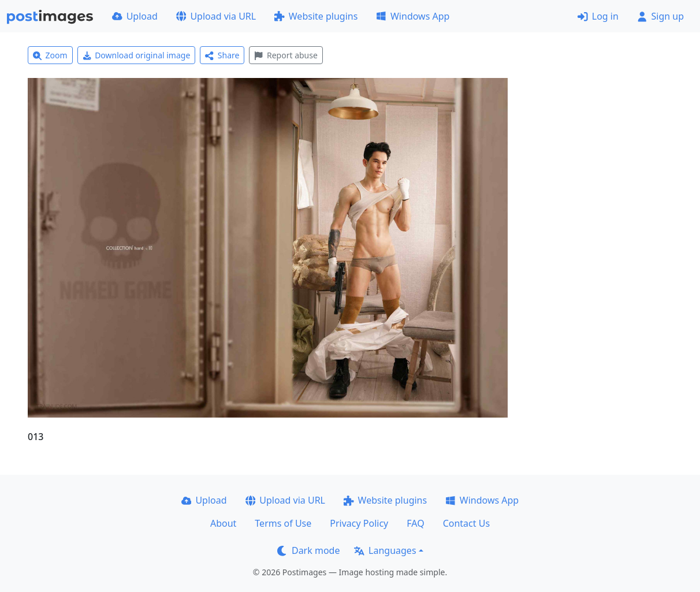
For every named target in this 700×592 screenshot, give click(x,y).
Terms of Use (283, 523)
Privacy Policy (359, 523)
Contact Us (466, 523)
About (223, 523)
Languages (385, 550)
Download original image (137, 55)
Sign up (660, 16)
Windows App (413, 16)
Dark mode (308, 550)
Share (222, 55)
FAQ (415, 523)
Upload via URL (216, 16)
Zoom (50, 55)
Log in (598, 16)
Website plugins (316, 16)
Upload (135, 16)
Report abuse (286, 55)
